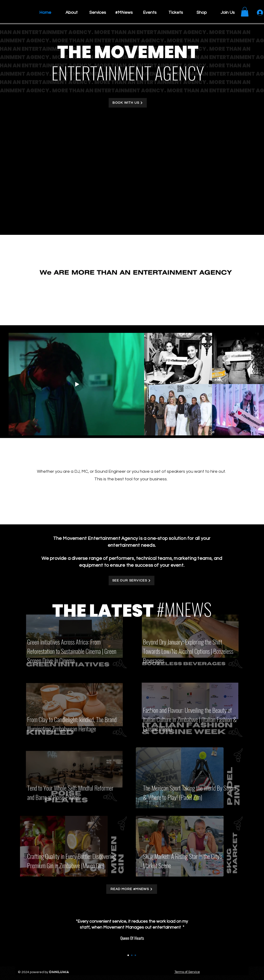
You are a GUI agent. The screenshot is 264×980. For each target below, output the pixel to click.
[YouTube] (255, 501)
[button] (245, 12)
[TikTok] (255, 512)
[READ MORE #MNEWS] (132, 889)
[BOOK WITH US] (128, 103)
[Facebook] (255, 468)
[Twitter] (255, 479)
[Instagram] (255, 490)
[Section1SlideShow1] (128, 955)
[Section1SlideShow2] (132, 955)
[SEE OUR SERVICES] (132, 581)
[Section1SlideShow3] (135, 955)
